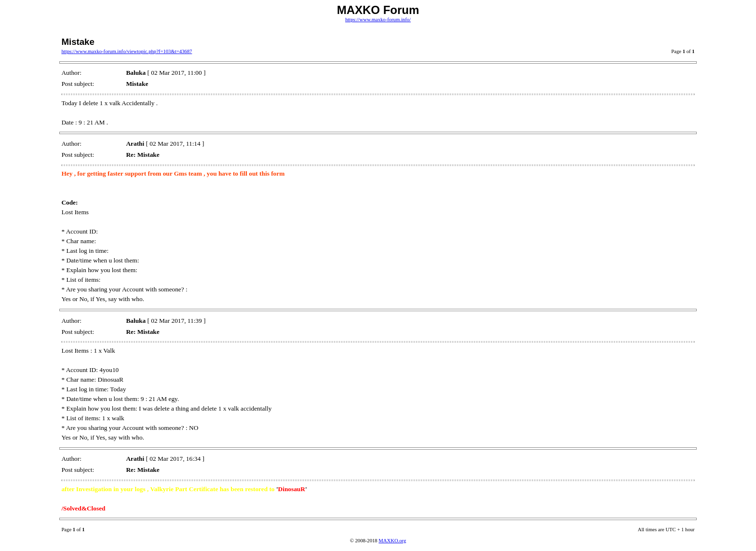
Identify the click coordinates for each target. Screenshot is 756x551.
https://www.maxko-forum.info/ (378, 20)
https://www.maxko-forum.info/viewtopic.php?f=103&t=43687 (127, 51)
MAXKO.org (392, 541)
